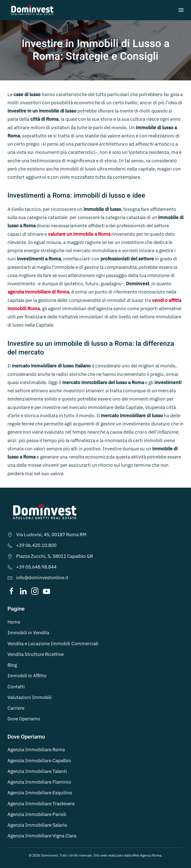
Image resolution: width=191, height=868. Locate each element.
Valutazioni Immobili (30, 697)
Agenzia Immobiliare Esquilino (40, 793)
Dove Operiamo (24, 719)
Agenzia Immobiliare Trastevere (41, 804)
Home (14, 622)
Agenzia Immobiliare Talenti (37, 771)
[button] (181, 10)
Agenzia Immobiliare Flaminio (39, 782)
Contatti (16, 687)
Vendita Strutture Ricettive (36, 654)
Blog (12, 665)
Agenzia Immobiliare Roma (36, 750)
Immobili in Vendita (28, 633)
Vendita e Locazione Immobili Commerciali (53, 643)
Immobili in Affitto (27, 676)
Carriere (16, 708)
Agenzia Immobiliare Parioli (37, 814)
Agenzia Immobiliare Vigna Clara (42, 836)
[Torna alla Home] (32, 10)
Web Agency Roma (147, 855)
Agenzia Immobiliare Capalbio (39, 760)
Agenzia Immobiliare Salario (37, 825)
